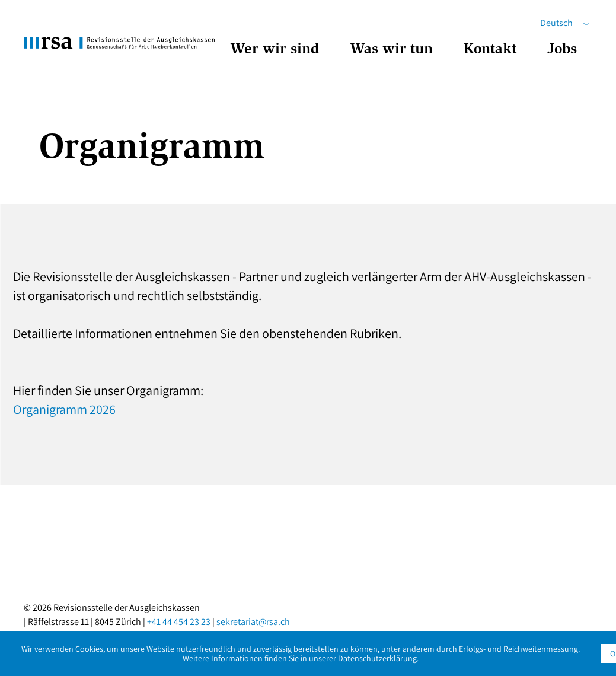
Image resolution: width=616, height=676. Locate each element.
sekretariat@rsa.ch (253, 622)
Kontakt (490, 50)
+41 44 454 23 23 (179, 622)
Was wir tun (391, 50)
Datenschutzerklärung (377, 658)
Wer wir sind (275, 50)
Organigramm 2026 (64, 409)
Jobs (562, 50)
